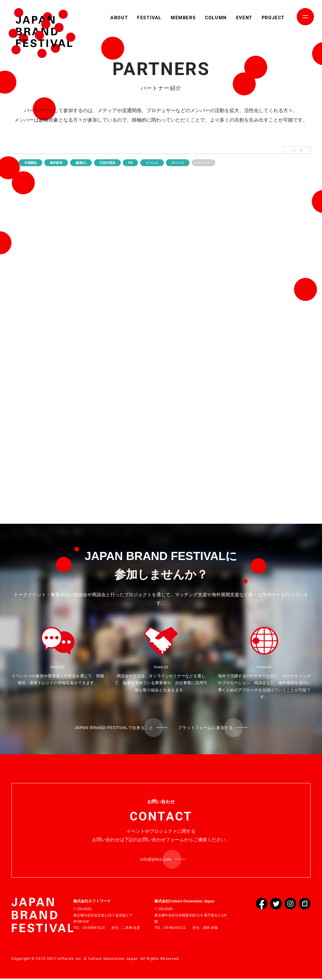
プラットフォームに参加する (210, 728)
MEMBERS (183, 18)
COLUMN (216, 18)
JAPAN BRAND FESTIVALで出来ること (110, 728)
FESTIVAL (149, 18)
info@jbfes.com (156, 860)
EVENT (244, 18)
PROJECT (273, 18)
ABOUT (119, 18)
